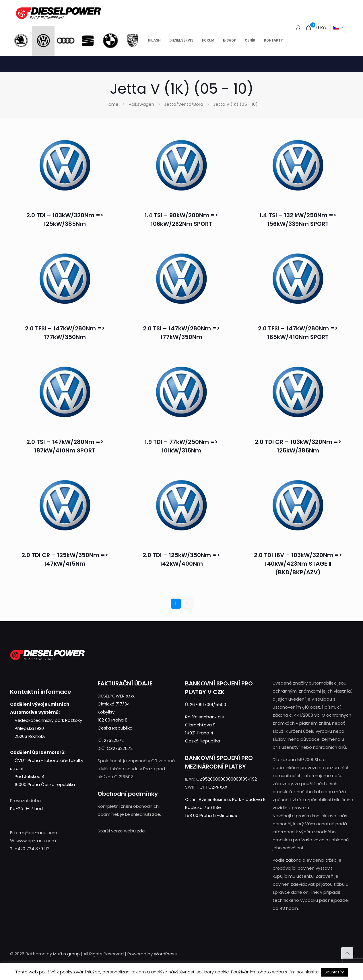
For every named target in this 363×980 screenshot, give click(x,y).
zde (156, 814)
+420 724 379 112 (32, 849)
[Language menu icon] (338, 28)
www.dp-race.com (36, 841)
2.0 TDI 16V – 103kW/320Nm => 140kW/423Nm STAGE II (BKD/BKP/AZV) (298, 564)
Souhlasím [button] (334, 972)
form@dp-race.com (36, 833)
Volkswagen (141, 104)
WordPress (165, 954)
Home (112, 104)
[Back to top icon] (347, 953)
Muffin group (66, 954)
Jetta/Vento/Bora (184, 104)
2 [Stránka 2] (187, 604)
